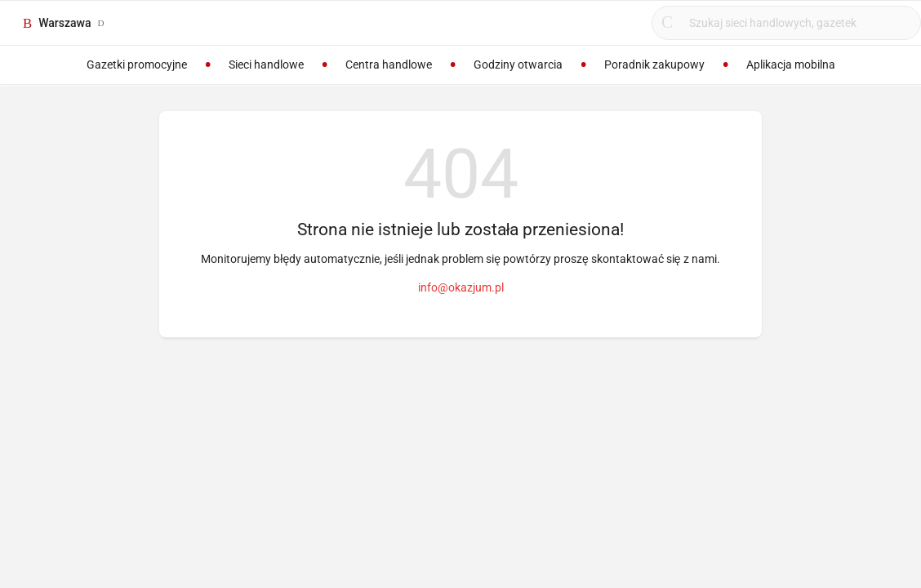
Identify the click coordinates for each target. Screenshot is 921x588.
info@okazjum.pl (461, 287)
